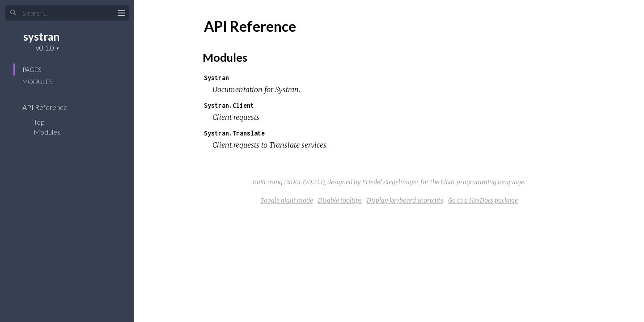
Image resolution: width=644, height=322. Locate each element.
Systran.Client (229, 105)
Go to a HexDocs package (483, 200)
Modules (37, 82)
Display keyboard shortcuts (405, 200)
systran (41, 36)
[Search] (67, 13)
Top (39, 122)
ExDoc (293, 182)
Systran (216, 78)
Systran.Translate (234, 133)
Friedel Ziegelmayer (391, 182)
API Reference (51, 107)
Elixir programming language (482, 182)
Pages (32, 70)
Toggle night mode (287, 200)
